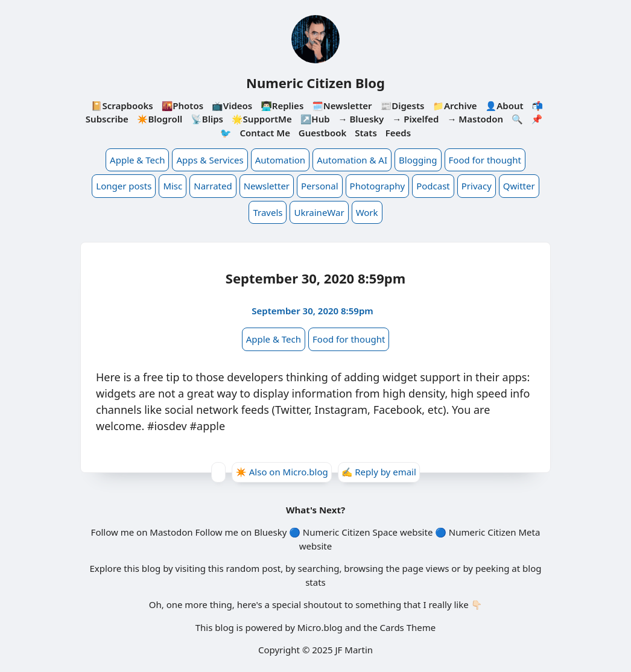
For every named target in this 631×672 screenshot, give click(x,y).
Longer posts (124, 186)
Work (367, 212)
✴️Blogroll (160, 119)
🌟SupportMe (262, 119)
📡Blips (207, 119)
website (416, 532)
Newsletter (267, 186)
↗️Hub (315, 119)
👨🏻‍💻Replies (282, 106)
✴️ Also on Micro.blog (282, 472)
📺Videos (232, 106)
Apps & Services (210, 160)
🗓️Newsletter (342, 106)
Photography (378, 186)
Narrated (213, 186)
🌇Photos (182, 106)
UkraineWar (319, 212)
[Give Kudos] (218, 472)
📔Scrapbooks (122, 106)
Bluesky (270, 532)
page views (426, 568)
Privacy (477, 186)
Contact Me (265, 133)
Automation (280, 160)
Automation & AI (352, 160)
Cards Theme (408, 627)
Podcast (433, 186)
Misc (173, 186)
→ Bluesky (361, 119)
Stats (366, 133)
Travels (268, 212)
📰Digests (402, 106)
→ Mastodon (475, 119)
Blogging (418, 160)
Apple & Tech (137, 160)
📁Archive (455, 106)
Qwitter (519, 186)
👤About (505, 106)
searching (319, 568)
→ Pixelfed (415, 119)
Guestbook (322, 133)
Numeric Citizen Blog (315, 83)
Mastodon (171, 532)
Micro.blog (320, 627)
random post (253, 568)
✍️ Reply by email (379, 472)
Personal (320, 186)
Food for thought (485, 160)
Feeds (398, 133)
